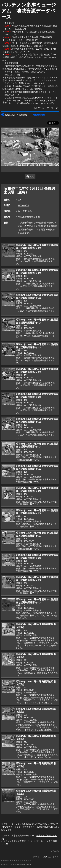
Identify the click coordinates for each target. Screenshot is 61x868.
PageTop (56, 851)
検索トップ (8, 115)
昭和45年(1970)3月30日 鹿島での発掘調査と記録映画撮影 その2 (37, 445)
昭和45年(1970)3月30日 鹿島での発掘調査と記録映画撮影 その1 (37, 247)
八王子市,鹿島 (25, 211)
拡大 (30, 177)
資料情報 (23, 115)
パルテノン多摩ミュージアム (46, 857)
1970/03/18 (23, 205)
